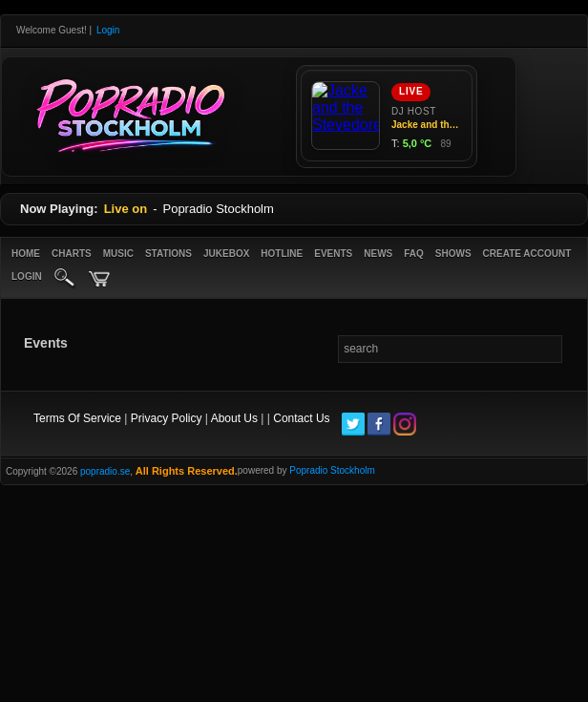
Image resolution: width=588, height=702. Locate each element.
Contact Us (301, 418)
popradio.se (105, 471)
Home (26, 254)
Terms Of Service (77, 418)
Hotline (282, 254)
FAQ (414, 254)
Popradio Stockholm (332, 470)
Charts (72, 254)
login (27, 277)
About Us (234, 418)
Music (118, 254)
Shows (453, 254)
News (378, 254)
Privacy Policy (167, 418)
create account (527, 254)
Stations (168, 254)
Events (333, 254)
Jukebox (226, 254)
